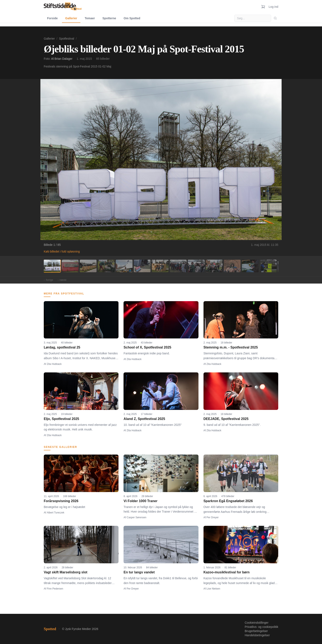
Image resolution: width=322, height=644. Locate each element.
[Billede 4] (106, 266)
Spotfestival (67, 39)
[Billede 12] (250, 266)
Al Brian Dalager (62, 59)
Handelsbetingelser (257, 635)
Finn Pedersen (55, 589)
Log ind (273, 7)
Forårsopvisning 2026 (61, 501)
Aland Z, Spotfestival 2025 (144, 419)
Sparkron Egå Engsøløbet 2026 (228, 501)
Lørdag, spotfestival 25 (62, 347)
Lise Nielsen (213, 589)
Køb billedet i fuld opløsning (62, 251)
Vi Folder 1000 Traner (140, 501)
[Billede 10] (214, 266)
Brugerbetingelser (256, 631)
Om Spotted (132, 18)
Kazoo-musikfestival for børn (227, 572)
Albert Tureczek (56, 513)
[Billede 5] (124, 266)
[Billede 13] (268, 266)
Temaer (90, 18)
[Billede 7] (160, 266)
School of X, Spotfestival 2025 (147, 347)
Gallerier (71, 18)
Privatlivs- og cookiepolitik (261, 627)
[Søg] (275, 18)
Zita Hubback (54, 364)
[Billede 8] (178, 266)
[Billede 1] (52, 266)
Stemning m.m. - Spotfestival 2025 (231, 347)
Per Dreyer (213, 517)
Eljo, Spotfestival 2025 (61, 419)
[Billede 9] (196, 266)
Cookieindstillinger (257, 623)
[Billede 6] (142, 266)
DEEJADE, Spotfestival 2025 (226, 419)
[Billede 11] (232, 266)
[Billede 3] (88, 266)
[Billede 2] (70, 266)
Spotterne (109, 18)
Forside (52, 18)
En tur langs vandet (139, 572)
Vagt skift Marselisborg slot (66, 572)
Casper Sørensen (137, 517)
